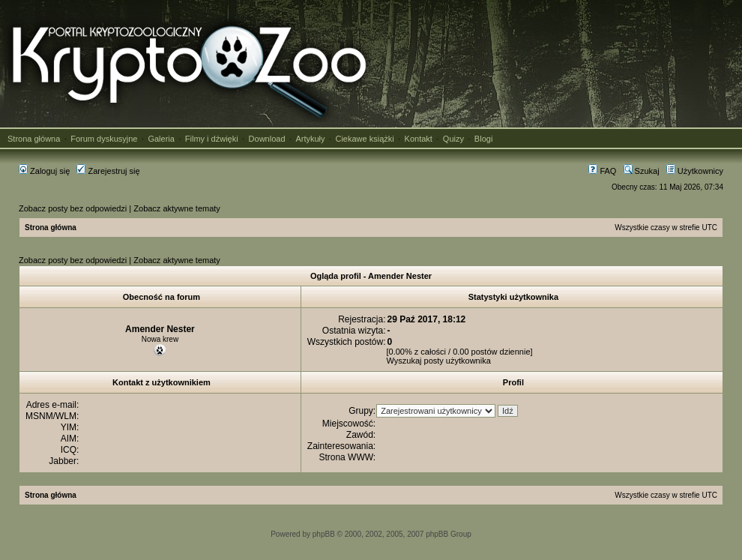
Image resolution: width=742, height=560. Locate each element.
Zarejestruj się (108, 171)
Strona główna (34, 139)
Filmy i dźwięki (212, 139)
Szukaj (642, 171)
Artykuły (310, 139)
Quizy (453, 139)
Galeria (161, 139)
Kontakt (419, 139)
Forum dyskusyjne (104, 139)
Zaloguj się (44, 171)
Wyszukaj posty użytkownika (439, 361)
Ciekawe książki (364, 139)
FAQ (602, 171)
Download (267, 139)
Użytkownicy (695, 171)
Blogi (483, 139)
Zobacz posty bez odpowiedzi (73, 208)
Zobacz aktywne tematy (177, 208)
